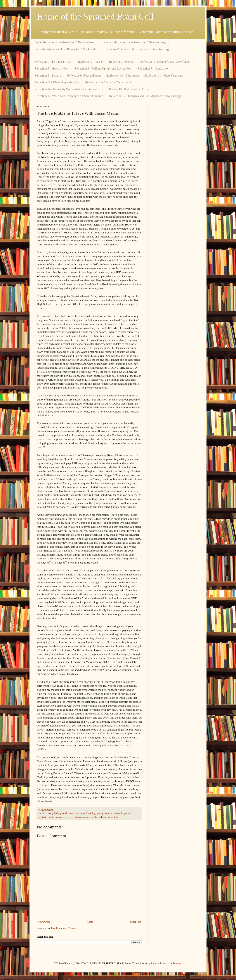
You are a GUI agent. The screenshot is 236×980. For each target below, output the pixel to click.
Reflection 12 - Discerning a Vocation (57, 82)
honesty (116, 813)
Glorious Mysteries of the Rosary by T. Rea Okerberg (137, 49)
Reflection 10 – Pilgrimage (123, 76)
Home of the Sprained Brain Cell (95, 17)
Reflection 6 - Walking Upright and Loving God (103, 68)
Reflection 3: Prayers (122, 62)
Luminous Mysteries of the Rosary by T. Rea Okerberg (133, 42)
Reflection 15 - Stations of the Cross (127, 89)
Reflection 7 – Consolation (153, 68)
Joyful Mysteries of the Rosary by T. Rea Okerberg (64, 42)
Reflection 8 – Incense (48, 76)
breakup (50, 813)
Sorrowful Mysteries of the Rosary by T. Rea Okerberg (67, 49)
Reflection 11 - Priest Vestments (164, 76)
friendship (91, 813)
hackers (108, 813)
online (52, 817)
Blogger (177, 963)
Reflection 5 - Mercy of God (51, 68)
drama (82, 813)
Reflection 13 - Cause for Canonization (109, 82)
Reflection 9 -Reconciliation (84, 76)
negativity (43, 817)
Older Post (136, 922)
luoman (155, 963)
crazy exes (73, 813)
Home (90, 922)
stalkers (102, 817)
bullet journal (61, 813)
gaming (100, 813)
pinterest (60, 817)
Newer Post (44, 922)
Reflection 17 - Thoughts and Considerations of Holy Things (145, 96)
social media (92, 817)
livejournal (126, 813)
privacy (68, 817)
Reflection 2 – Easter (90, 62)
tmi (109, 817)
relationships (79, 817)
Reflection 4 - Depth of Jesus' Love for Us (165, 62)
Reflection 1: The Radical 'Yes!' (53, 62)
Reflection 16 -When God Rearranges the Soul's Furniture (69, 96)
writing (114, 817)
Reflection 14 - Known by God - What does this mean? (67, 89)
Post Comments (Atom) (63, 928)
